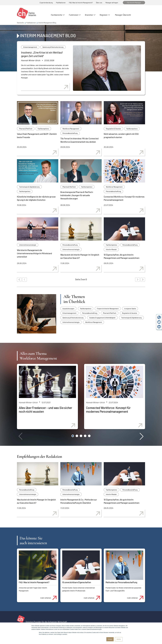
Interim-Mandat (111, 249)
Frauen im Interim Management (108, 308)
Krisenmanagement (30, 47)
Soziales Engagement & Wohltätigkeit (102, 318)
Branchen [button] (89, 15)
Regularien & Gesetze (113, 129)
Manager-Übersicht (123, 15)
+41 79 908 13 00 (159, 317)
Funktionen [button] (74, 15)
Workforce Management (71, 129)
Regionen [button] (104, 15)
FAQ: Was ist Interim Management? (81, 3)
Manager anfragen (112, 3)
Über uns (99, 3)
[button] (73, 436)
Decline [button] (119, 639)
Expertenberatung (46, 3)
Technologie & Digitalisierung (29, 187)
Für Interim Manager (134, 3)
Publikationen (61, 3)
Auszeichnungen (68, 308)
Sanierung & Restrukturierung (53, 47)
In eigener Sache (130, 308)
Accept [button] (110, 639)
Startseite (20, 23)
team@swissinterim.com (159, 322)
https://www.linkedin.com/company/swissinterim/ (159, 327)
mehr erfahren (49, 597)
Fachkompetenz (43, 129)
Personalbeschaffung (70, 133)
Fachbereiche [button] (57, 15)
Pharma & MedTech (26, 129)
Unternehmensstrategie (28, 245)
